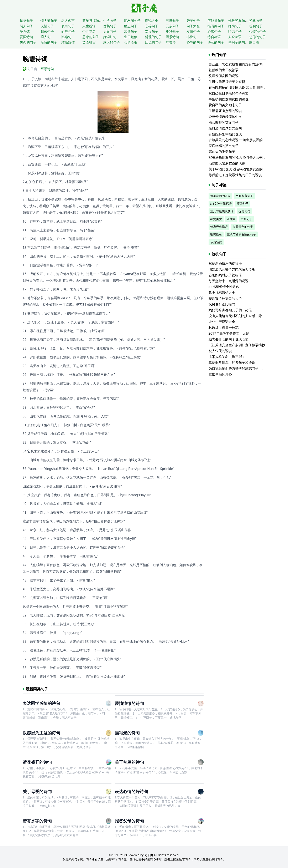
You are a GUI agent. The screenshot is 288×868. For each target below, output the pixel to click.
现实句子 (256, 26)
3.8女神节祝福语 (221, 204)
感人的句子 (111, 42)
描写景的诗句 (127, 733)
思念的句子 (91, 37)
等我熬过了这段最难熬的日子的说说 (235, 175)
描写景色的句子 (243, 227)
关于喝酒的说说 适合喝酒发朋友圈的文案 (239, 169)
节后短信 (216, 242)
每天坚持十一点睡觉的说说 (229, 281)
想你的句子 (257, 37)
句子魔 (32, 69)
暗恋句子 (235, 31)
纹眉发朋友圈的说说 (224, 76)
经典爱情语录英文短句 (225, 128)
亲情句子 (131, 31)
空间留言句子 (244, 196)
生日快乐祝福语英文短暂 (227, 82)
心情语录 (131, 42)
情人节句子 (49, 21)
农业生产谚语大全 (222, 322)
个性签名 (89, 31)
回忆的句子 (153, 42)
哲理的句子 (153, 37)
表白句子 (68, 26)
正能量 (231, 219)
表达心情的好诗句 (131, 791)
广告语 (171, 42)
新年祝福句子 (92, 21)
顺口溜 (254, 42)
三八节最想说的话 (222, 211)
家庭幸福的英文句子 (224, 146)
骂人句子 (26, 26)
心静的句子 (195, 42)
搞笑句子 (26, 21)
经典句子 (256, 21)
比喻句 (66, 37)
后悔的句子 (49, 42)
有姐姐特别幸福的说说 (225, 134)
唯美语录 (216, 234)
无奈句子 (172, 26)
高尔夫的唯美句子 (222, 152)
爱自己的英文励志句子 (225, 105)
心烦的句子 (257, 31)
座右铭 (25, 31)
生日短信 (131, 37)
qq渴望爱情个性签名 (224, 287)
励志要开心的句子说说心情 (229, 339)
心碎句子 (152, 26)
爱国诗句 (26, 37)
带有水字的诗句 (37, 821)
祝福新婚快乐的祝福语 (225, 263)
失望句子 (47, 26)
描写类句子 (216, 26)
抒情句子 (235, 26)
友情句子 (193, 31)
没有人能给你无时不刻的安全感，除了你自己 (242, 316)
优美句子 (110, 26)
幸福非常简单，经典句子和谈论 (232, 362)
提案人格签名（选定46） (227, 357)
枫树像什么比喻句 (222, 304)
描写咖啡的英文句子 (224, 122)
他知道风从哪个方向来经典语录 (232, 269)
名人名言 (68, 21)
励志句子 (131, 26)
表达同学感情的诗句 (41, 703)
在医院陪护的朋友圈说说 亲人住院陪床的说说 (242, 87)
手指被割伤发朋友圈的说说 (229, 99)
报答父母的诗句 (129, 821)
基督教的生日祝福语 (224, 70)
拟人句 (46, 37)
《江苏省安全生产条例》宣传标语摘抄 (237, 345)
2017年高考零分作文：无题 (229, 333)
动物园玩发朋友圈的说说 (227, 163)
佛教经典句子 (238, 21)
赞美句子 (193, 21)
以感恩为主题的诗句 (41, 733)
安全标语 (235, 37)
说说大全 (152, 21)
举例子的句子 (238, 42)
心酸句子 (68, 31)
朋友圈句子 (132, 21)
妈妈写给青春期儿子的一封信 (230, 310)
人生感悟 (89, 26)
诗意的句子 (216, 42)
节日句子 (172, 21)
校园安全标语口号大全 (225, 298)
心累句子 (214, 31)
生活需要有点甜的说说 (225, 111)
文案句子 (110, 31)
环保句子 (242, 204)
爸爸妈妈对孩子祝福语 (225, 275)
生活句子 (110, 21)
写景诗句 (172, 37)
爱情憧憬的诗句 (129, 703)
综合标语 (214, 37)
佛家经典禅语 (219, 227)
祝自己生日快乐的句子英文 (229, 93)
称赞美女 (216, 219)
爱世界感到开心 (220, 374)
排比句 (192, 37)
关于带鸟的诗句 (129, 762)
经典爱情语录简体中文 (225, 117)
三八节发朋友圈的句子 (241, 234)
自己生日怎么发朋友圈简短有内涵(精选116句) (242, 64)
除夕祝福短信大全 (222, 293)
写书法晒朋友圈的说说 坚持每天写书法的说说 (242, 157)
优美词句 (244, 211)
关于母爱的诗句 (37, 791)
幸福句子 (152, 31)
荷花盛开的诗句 (37, 762)
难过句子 (172, 31)
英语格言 (89, 42)
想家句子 (47, 31)
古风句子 (246, 219)
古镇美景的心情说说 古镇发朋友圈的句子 (239, 140)
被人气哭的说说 (220, 351)
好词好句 (110, 37)
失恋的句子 (28, 42)
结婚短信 (68, 42)
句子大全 (193, 26)
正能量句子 (216, 21)
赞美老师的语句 (220, 196)
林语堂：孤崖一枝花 (224, 328)
